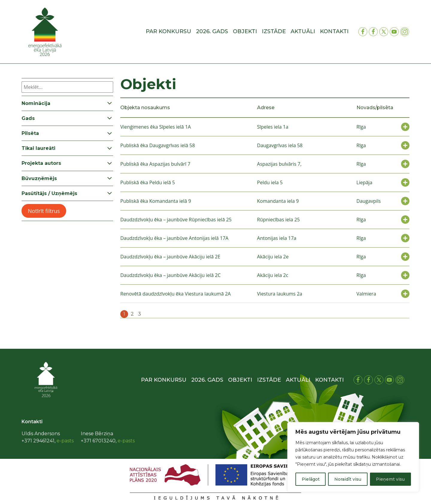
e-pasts (65, 441)
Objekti (245, 31)
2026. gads (212, 31)
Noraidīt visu (348, 479)
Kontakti (334, 31)
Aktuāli (303, 31)
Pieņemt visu (390, 479)
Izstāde (274, 31)
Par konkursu (169, 31)
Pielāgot (311, 479)
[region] (353, 457)
